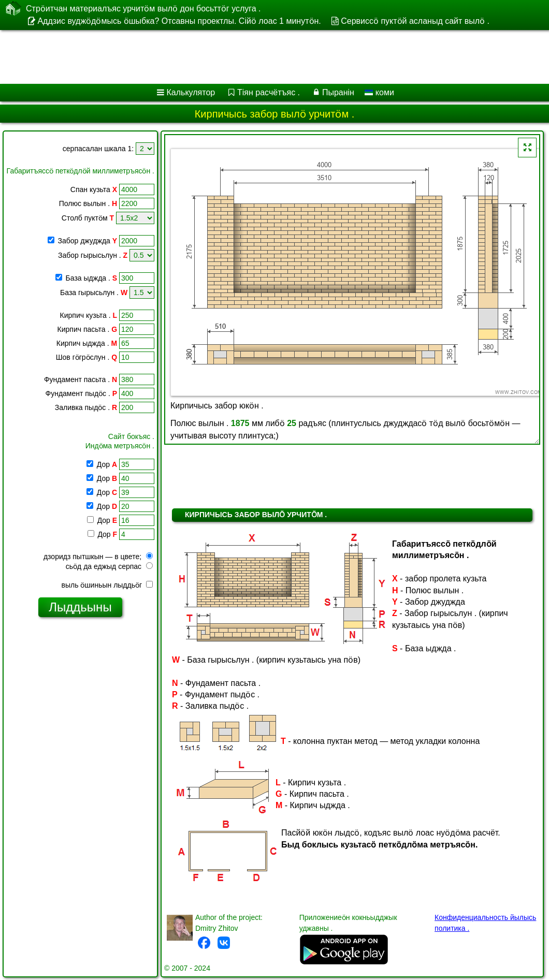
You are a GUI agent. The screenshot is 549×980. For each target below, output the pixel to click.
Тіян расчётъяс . (269, 92)
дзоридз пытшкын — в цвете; (98, 557)
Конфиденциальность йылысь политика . (485, 923)
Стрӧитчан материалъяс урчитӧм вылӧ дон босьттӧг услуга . (143, 8)
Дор (106, 464)
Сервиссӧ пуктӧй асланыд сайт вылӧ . (415, 21)
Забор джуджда (88, 241)
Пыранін (338, 92)
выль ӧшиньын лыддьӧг (107, 585)
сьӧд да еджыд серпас (109, 566)
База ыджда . (91, 278)
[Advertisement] (264, 57)
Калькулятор (191, 92)
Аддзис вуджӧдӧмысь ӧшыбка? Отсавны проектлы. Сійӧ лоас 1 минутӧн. (179, 21)
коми (379, 92)
